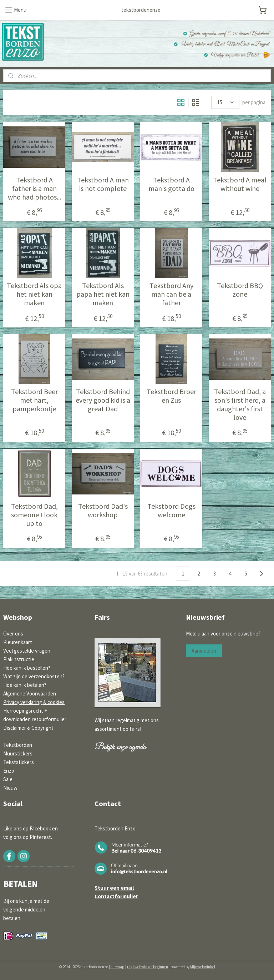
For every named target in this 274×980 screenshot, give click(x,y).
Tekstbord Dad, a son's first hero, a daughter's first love (240, 404)
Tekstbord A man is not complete (103, 184)
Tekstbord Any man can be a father (171, 294)
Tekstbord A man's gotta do (171, 184)
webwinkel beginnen (151, 967)
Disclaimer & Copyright (28, 728)
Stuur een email (114, 888)
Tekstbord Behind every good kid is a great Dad (103, 400)
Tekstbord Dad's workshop (103, 511)
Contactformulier (116, 896)
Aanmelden (204, 651)
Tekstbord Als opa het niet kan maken (34, 294)
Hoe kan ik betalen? (25, 685)
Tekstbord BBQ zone (240, 290)
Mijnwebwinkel (203, 967)
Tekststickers (19, 762)
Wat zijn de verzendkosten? (34, 676)
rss (130, 967)
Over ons (13, 634)
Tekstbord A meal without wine (240, 184)
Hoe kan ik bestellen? (27, 668)
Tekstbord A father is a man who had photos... (34, 189)
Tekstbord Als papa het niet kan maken (103, 294)
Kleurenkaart (18, 642)
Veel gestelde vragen (27, 651)
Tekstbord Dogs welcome (171, 511)
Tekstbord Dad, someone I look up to (34, 515)
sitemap (118, 967)
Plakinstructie (19, 659)
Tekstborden (18, 745)
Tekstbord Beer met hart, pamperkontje (34, 400)
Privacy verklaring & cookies (34, 702)
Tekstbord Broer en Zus (171, 396)
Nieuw (10, 788)
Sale (8, 779)
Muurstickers (18, 753)
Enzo (9, 771)
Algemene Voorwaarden (30, 693)
